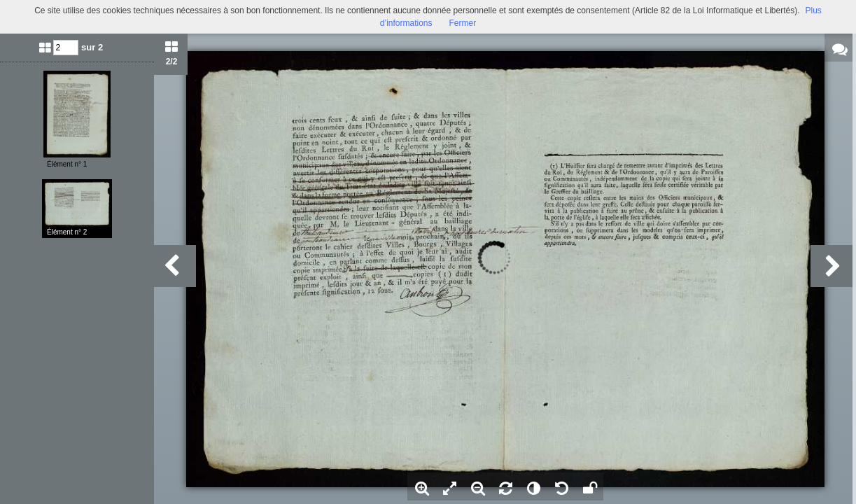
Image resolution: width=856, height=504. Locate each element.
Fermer (463, 23)
